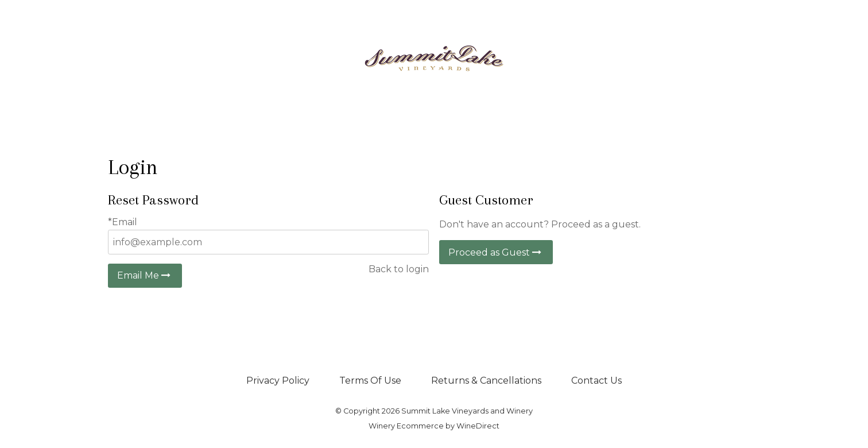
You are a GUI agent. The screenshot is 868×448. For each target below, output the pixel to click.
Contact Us (596, 381)
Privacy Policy (278, 381)
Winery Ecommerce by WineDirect (434, 426)
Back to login (399, 269)
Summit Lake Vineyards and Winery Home (434, 59)
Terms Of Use (370, 381)
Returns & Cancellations (486, 381)
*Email (123, 222)
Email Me (145, 275)
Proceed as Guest (496, 252)
